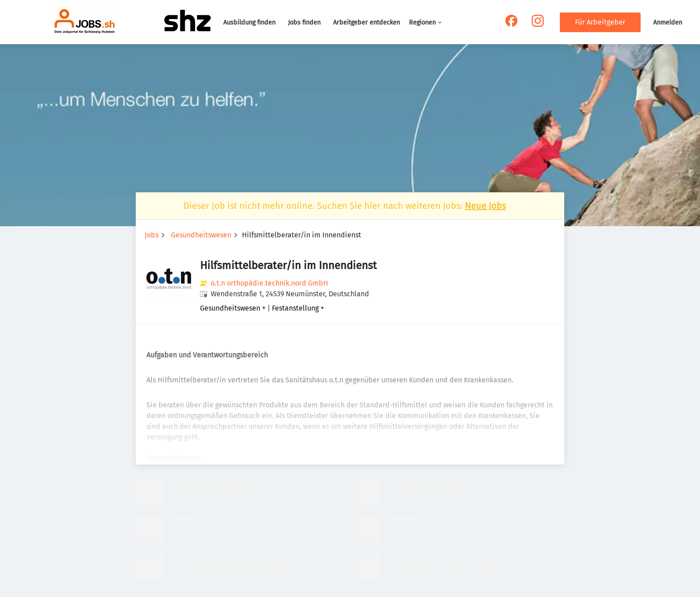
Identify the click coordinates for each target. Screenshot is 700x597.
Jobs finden (304, 23)
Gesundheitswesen (201, 235)
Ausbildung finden (249, 23)
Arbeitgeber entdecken (367, 23)
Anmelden (668, 23)
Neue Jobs (485, 206)
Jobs (152, 235)
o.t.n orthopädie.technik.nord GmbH (269, 283)
